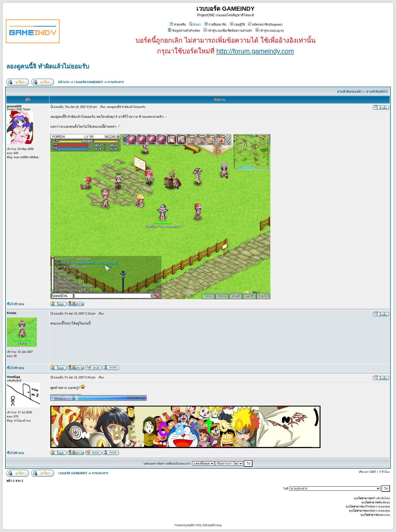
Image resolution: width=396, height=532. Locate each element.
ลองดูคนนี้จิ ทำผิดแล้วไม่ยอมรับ (48, 66)
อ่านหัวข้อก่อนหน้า (350, 92)
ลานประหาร (116, 82)
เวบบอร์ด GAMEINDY (89, 82)
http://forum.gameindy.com (255, 51)
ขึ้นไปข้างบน (16, 304)
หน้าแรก (64, 82)
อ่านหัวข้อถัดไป (377, 92)
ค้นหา (195, 24)
